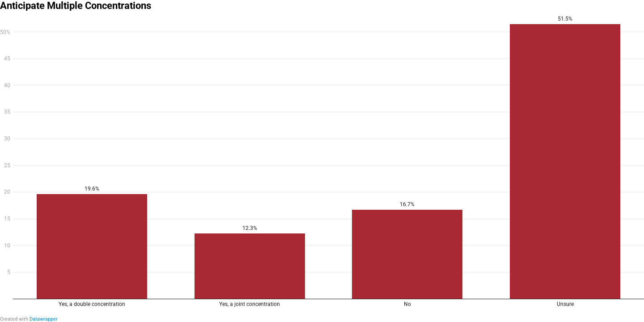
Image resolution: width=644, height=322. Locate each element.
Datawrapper (44, 319)
